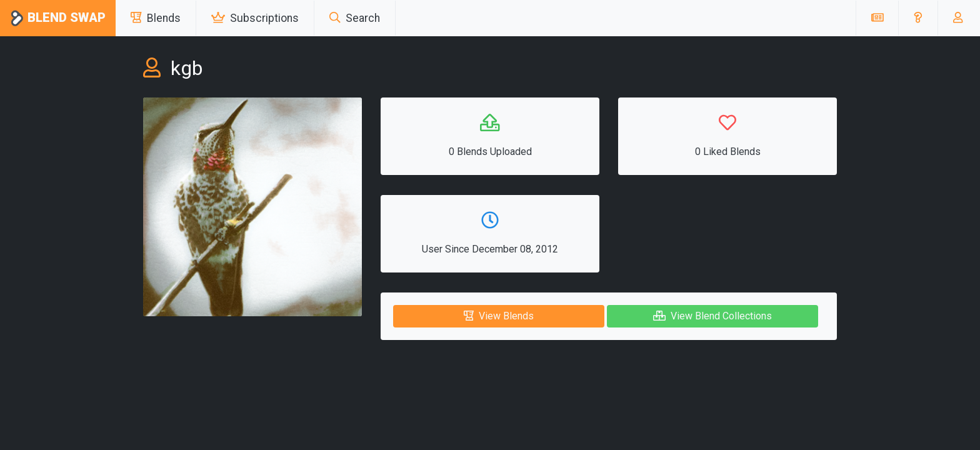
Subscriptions (255, 18)
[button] (918, 18)
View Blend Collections (712, 316)
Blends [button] (156, 18)
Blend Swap (58, 18)
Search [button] (355, 18)
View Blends (499, 316)
